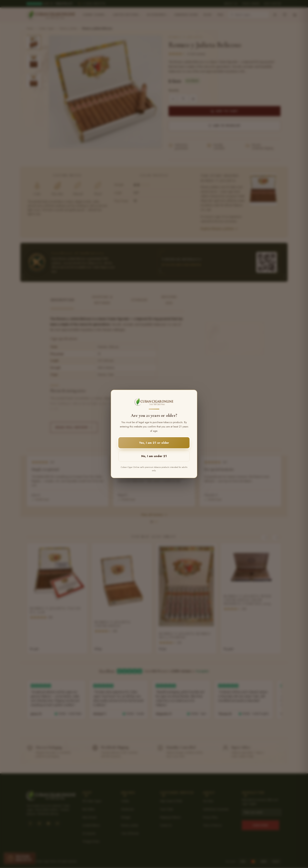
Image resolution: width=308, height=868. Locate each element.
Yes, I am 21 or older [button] (154, 443)
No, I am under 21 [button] (154, 456)
